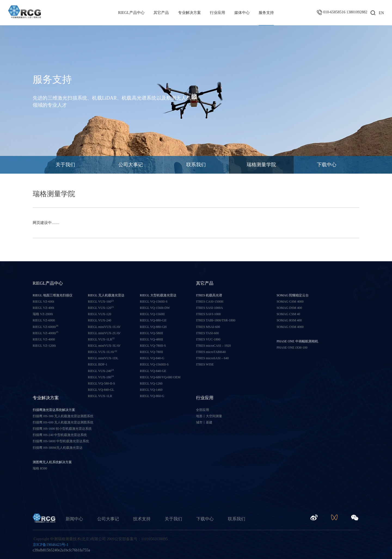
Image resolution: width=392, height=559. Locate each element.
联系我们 (196, 165)
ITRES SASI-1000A (209, 308)
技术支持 (142, 519)
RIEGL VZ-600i (43, 302)
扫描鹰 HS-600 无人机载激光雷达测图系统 (63, 422)
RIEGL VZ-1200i (44, 346)
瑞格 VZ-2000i (43, 314)
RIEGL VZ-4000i (45, 333)
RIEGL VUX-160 (101, 301)
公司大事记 (131, 165)
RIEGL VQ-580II (151, 333)
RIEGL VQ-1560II (152, 314)
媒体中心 (242, 13)
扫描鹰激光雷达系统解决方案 (54, 410)
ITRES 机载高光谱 (209, 295)
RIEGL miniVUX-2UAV (104, 333)
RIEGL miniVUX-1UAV (104, 327)
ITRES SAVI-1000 (208, 314)
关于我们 (65, 165)
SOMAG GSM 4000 (290, 302)
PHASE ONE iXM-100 (292, 348)
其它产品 (161, 13)
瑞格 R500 (40, 468)
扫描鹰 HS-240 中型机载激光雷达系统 (60, 435)
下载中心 (327, 165)
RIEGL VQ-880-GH (153, 327)
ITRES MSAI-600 (208, 327)
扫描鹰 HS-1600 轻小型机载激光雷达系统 (62, 429)
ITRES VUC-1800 (208, 339)
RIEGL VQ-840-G (152, 358)
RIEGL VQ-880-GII (153, 320)
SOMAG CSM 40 (288, 314)
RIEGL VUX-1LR (101, 339)
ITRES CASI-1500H (210, 302)
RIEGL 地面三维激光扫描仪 (53, 295)
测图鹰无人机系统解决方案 (52, 462)
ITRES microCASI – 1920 (213, 346)
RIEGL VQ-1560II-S (154, 302)
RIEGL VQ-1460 (151, 390)
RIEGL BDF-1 (98, 364)
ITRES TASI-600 (207, 333)
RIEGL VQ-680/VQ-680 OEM (160, 377)
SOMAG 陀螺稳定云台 (293, 295)
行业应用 (218, 13)
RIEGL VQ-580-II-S (102, 383)
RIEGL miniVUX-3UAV (104, 346)
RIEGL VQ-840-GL (101, 390)
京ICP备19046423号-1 (50, 545)
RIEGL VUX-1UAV (102, 352)
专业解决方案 (189, 13)
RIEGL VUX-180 (101, 377)
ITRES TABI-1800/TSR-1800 (216, 320)
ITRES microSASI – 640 (212, 358)
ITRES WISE (205, 364)
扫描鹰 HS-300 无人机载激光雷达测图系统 (63, 416)
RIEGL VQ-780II (151, 352)
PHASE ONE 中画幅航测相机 (297, 341)
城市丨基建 (204, 422)
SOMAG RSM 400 (289, 320)
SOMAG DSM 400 (289, 308)
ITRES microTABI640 (211, 352)
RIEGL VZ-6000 (44, 320)
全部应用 (203, 410)
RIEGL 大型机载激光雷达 (158, 295)
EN (381, 13)
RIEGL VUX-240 (100, 320)
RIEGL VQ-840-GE (153, 371)
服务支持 (266, 13)
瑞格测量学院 (261, 165)
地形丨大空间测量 (209, 416)
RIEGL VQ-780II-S (153, 346)
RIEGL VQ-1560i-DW (155, 308)
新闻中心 (74, 519)
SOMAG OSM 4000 (290, 327)
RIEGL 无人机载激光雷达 (106, 295)
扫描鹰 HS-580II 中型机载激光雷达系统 (61, 441)
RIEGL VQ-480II (151, 339)
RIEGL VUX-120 (101, 308)
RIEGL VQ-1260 (151, 383)
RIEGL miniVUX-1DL (103, 358)
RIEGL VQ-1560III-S (154, 364)
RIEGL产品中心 (131, 13)
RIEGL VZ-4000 (44, 339)
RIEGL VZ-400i (43, 308)
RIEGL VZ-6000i (45, 327)
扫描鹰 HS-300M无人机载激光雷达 (58, 448)
